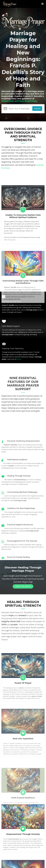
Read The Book (23, 586)
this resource (10, 284)
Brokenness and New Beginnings (19, 101)
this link (19, 359)
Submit (37, 108)
